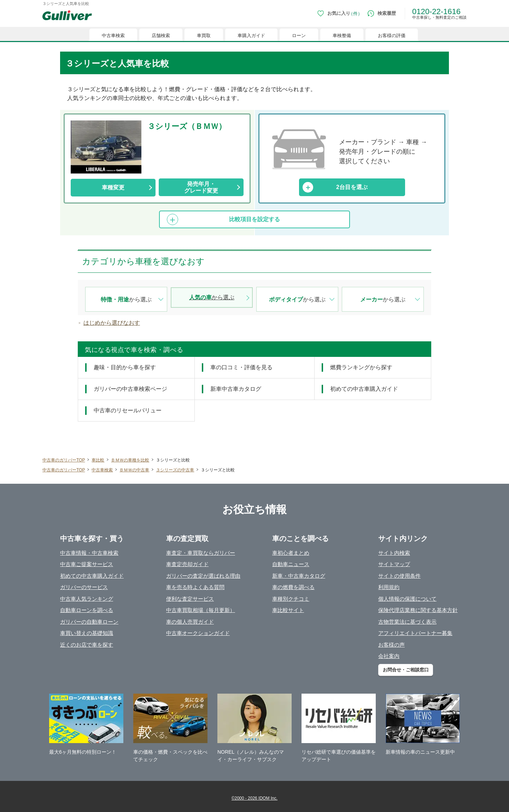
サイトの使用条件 (399, 576)
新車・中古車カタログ (299, 576)
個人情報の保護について (407, 599)
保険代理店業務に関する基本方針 (418, 610)
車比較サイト (288, 610)
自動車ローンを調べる (87, 610)
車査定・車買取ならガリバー (201, 553)
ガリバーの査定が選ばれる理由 (203, 576)
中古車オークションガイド (198, 633)
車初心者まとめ (291, 553)
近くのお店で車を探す (87, 645)
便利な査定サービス (190, 599)
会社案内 (389, 656)
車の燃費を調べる (293, 587)
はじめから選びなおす (112, 323)
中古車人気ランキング (87, 599)
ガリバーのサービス (84, 587)
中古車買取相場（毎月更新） (201, 610)
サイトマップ (394, 564)
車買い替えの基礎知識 (87, 633)
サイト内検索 (394, 553)
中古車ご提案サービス (87, 564)
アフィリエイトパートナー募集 (415, 633)
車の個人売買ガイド (190, 622)
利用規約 (389, 587)
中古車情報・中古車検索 (89, 553)
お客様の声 (391, 645)
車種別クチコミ (291, 599)
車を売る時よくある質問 (195, 587)
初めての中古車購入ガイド (92, 576)
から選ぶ (126, 300)
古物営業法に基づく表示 (407, 622)
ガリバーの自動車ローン (89, 622)
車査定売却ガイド (187, 564)
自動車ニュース (291, 564)
